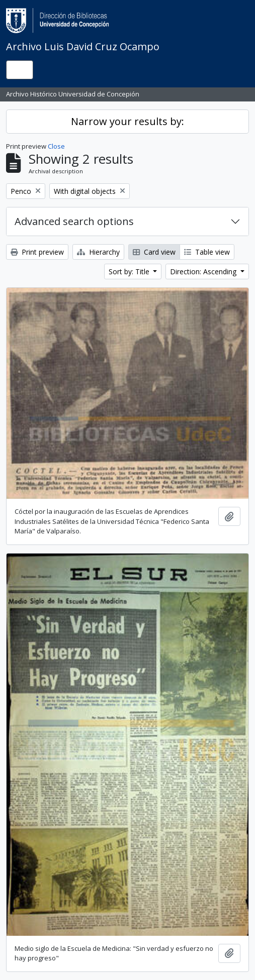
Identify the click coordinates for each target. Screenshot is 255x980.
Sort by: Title (130, 271)
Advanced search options (74, 221)
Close (56, 146)
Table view (207, 252)
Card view (154, 252)
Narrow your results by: (127, 121)
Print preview (37, 252)
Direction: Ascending (204, 271)
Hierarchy (98, 252)
